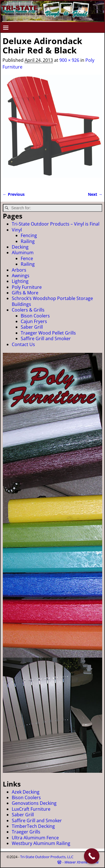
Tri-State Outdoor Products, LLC (47, 857)
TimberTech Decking (33, 826)
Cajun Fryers (34, 321)
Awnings (21, 276)
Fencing (29, 235)
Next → (95, 194)
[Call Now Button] (92, 856)
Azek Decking (26, 792)
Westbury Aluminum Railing (41, 843)
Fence (27, 258)
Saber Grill (32, 327)
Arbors (19, 270)
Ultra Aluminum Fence (35, 838)
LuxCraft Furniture (31, 809)
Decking (20, 247)
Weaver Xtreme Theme (81, 862)
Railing (28, 241)
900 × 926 (69, 60)
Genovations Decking (34, 803)
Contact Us (23, 344)
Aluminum (23, 253)
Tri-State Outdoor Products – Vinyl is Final (56, 224)
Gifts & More (25, 293)
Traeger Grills (26, 832)
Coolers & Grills (28, 310)
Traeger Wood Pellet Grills (48, 333)
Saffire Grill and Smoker (46, 338)
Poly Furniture (27, 287)
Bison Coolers (35, 316)
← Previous (13, 194)
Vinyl (17, 230)
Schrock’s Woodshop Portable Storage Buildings (52, 301)
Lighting (20, 281)
